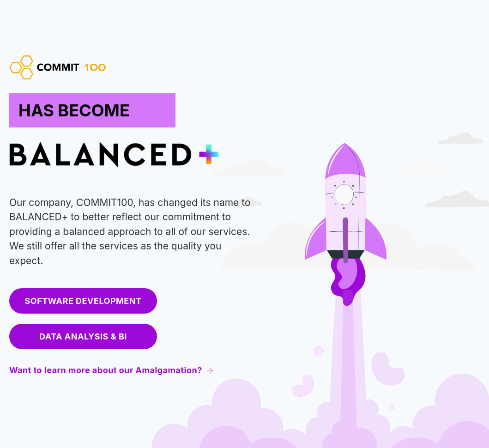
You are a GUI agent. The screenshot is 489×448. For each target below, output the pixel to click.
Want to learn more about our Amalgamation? (111, 370)
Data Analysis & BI (83, 336)
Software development (83, 301)
